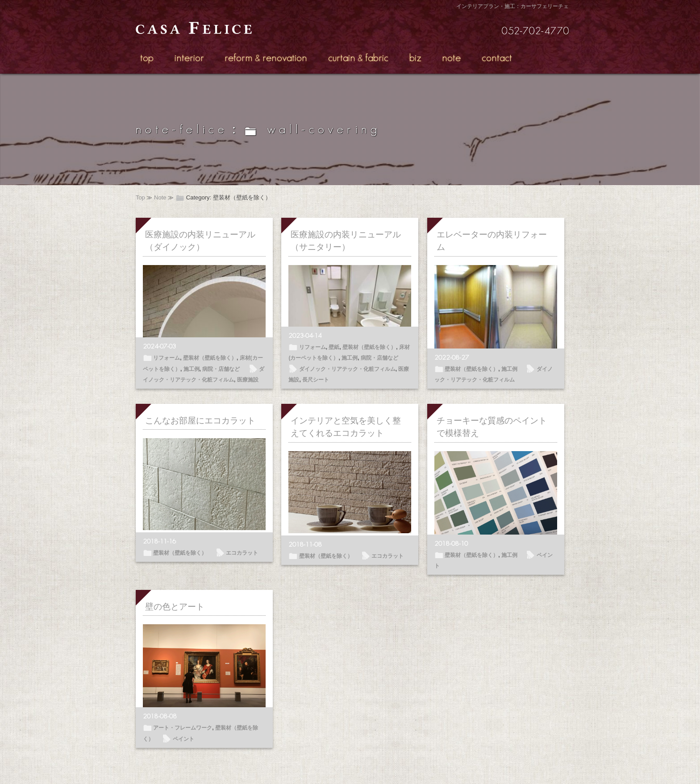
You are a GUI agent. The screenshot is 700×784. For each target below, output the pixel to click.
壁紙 (334, 347)
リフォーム (167, 358)
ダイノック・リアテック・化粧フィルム (347, 369)
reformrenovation (266, 57)
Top (140, 197)
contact (497, 57)
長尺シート (316, 380)
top (147, 57)
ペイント (183, 739)
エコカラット (242, 553)
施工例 (192, 369)
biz (415, 57)
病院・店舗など (221, 369)
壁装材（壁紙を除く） (210, 358)
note (451, 57)
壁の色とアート (175, 607)
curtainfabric (358, 57)
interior (189, 57)
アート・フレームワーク (183, 728)
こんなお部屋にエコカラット (200, 421)
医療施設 (248, 380)
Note (160, 197)
